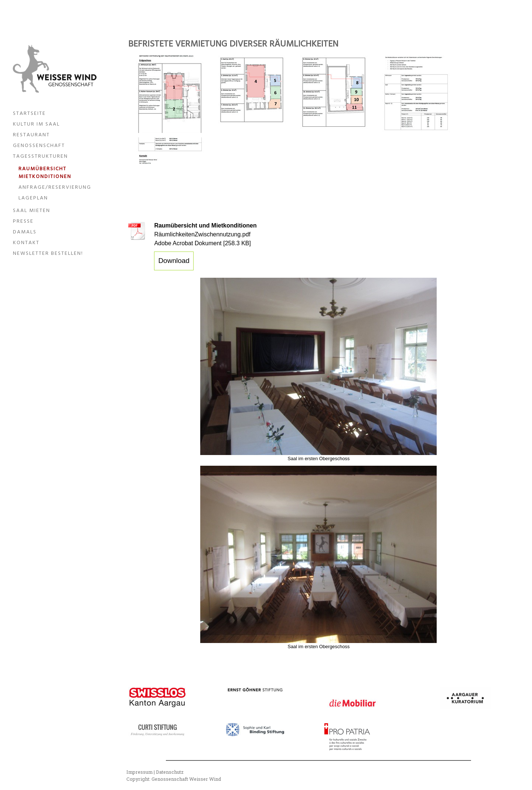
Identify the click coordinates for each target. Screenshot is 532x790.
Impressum (139, 772)
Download (174, 261)
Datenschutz (170, 772)
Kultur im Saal (36, 124)
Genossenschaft (39, 146)
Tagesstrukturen (40, 156)
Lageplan (33, 198)
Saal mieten (32, 211)
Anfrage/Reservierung (55, 187)
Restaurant (31, 135)
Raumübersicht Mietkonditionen (45, 173)
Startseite (29, 114)
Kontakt (26, 243)
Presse (23, 221)
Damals (25, 232)
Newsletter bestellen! (48, 254)
